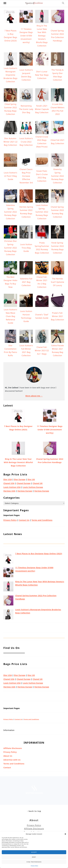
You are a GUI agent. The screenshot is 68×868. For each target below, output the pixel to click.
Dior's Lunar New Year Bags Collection (42, 75)
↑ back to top (34, 811)
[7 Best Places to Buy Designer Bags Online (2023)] (8, 559)
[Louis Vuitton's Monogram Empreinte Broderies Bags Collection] (8, 615)
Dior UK (31, 479)
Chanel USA (9, 483)
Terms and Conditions (42, 520)
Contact (7, 768)
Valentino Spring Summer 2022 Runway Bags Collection (10, 212)
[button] (65, 834)
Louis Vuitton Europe (33, 487)
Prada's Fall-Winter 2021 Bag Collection (57, 316)
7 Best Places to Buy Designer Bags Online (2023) (39, 554)
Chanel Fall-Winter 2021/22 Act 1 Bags (42, 351)
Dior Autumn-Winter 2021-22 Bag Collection (10, 142)
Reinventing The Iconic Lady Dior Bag (26, 109)
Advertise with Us (12, 760)
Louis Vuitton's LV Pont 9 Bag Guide (10, 176)
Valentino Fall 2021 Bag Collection (26, 282)
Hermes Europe (25, 491)
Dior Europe (20, 479)
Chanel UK (38, 483)
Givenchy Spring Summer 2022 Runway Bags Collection (58, 176)
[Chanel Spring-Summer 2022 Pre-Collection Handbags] (8, 601)
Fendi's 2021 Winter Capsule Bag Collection (42, 109)
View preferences (34, 862)
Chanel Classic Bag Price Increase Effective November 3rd (26, 176)
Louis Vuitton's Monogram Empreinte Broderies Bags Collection (10, 75)
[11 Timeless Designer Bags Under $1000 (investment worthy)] (8, 573)
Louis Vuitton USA (12, 487)
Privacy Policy (34, 866)
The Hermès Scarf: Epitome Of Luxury (58, 282)
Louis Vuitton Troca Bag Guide (26, 248)
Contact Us (24, 520)
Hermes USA (9, 491)
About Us (8, 756)
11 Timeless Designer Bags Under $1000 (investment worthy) (26, 36)
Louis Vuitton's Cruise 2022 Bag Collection (26, 142)
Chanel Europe (24, 483)
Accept (34, 852)
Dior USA (8, 479)
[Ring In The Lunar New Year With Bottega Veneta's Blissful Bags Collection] (8, 587)
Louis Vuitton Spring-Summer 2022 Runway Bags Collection (42, 212)
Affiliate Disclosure (13, 748)
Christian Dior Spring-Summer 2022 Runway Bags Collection (10, 248)
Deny (34, 857)
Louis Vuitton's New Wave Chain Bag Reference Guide (10, 316)
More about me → (34, 396)
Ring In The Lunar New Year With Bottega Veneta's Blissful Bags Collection (42, 36)
